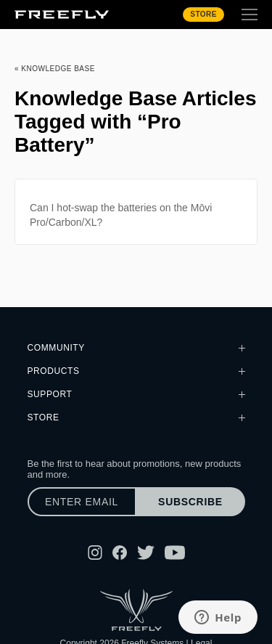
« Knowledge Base (55, 69)
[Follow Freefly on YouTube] (175, 553)
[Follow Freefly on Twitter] (146, 553)
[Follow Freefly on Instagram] (95, 553)
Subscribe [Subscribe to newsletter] (190, 502)
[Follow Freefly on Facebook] (120, 553)
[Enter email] (82, 502)
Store (203, 14)
